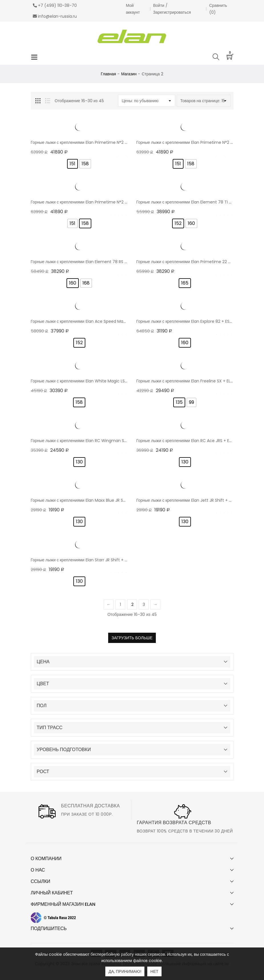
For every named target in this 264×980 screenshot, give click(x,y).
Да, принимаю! (125, 971)
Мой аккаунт (133, 9)
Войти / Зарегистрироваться (172, 9)
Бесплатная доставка (90, 806)
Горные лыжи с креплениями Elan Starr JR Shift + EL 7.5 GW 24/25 (94, 560)
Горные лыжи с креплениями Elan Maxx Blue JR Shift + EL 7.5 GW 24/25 (99, 500)
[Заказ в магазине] (147, 101)
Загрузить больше (132, 638)
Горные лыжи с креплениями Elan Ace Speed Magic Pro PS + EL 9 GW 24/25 (103, 321)
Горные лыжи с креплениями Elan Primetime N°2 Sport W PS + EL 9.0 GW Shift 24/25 (112, 142)
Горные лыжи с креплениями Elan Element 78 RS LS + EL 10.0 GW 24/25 (99, 262)
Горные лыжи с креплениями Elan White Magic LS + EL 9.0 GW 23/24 (96, 381)
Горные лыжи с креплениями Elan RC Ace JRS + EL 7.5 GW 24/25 (198, 441)
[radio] (72, 164)
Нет (154, 971)
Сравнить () (218, 9)
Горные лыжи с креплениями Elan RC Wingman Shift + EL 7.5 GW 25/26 (99, 441)
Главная (108, 74)
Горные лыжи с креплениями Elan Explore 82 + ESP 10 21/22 (192, 321)
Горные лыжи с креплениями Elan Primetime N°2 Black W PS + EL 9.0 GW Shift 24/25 (112, 202)
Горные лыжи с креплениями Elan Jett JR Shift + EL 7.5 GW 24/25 (198, 500)
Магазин (129, 74)
